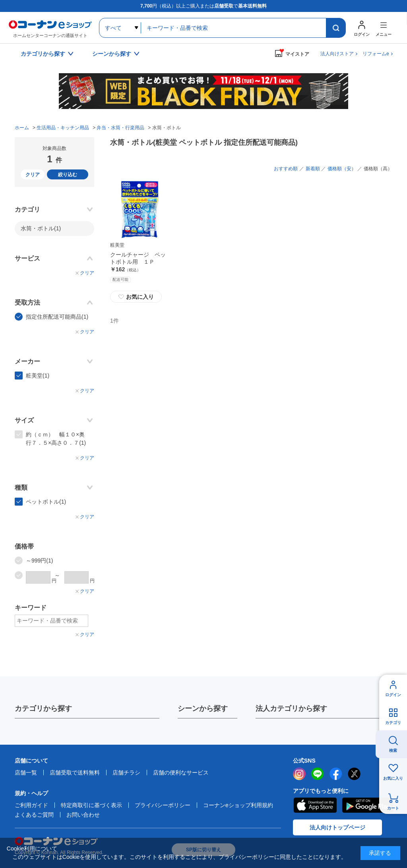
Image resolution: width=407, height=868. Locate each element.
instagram (299, 774)
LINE (318, 774)
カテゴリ (393, 723)
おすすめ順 (286, 169)
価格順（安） (342, 169)
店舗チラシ (126, 773)
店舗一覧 (26, 773)
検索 (393, 750)
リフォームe (376, 54)
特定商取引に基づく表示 (91, 805)
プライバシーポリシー (163, 805)
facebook (336, 774)
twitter (354, 774)
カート (393, 808)
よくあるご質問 (34, 815)
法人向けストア (337, 54)
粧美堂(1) (38, 376)
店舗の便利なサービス (181, 773)
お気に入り (136, 297)
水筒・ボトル (41, 228)
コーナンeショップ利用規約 (238, 805)
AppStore (315, 805)
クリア (33, 175)
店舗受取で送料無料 (75, 773)
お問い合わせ (83, 815)
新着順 (313, 169)
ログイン (393, 695)
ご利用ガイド (31, 805)
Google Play (368, 805)
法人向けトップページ (337, 827)
